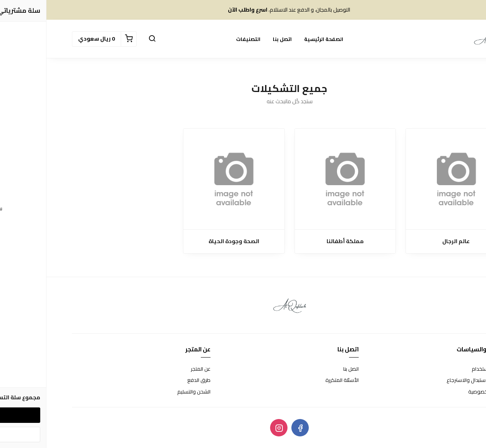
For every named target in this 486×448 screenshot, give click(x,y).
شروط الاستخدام (443, 369)
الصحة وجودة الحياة (187, 241)
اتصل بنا (236, 39)
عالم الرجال (410, 241)
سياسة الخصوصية (441, 392)
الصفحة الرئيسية (277, 39)
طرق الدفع (152, 380)
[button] (106, 39)
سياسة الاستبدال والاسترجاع (430, 380)
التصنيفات (202, 39)
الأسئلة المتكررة (296, 380)
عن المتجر (154, 369)
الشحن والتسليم (147, 392)
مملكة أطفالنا (299, 241)
